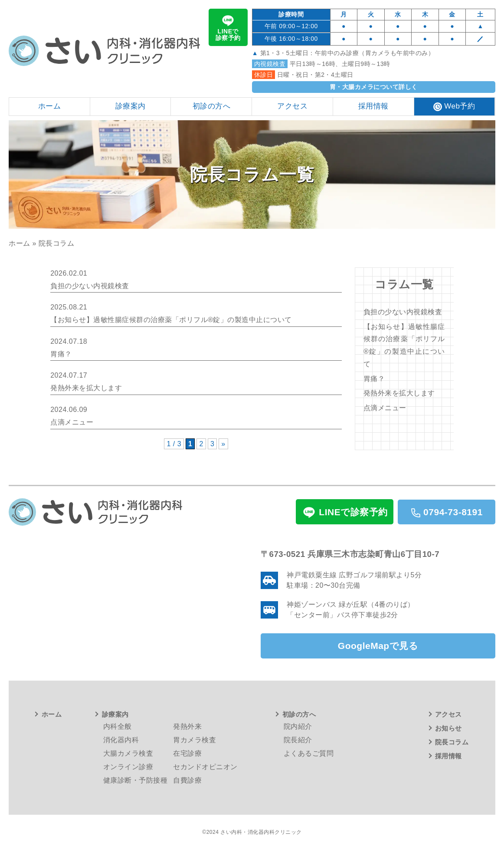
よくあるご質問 (309, 753)
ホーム (20, 243)
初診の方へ (299, 714)
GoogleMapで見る (378, 646)
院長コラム (452, 742)
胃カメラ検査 (195, 740)
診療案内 (115, 714)
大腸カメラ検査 (128, 753)
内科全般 (118, 726)
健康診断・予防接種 (136, 780)
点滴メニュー (385, 408)
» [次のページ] (223, 444)
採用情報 (448, 756)
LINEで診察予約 (228, 27)
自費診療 (187, 780)
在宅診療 (187, 753)
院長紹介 (298, 740)
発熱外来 (187, 726)
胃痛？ (374, 379)
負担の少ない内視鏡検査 (403, 312)
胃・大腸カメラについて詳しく (374, 87)
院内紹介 (298, 726)
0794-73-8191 (447, 512)
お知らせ (448, 728)
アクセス (448, 714)
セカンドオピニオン (205, 767)
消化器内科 (121, 740)
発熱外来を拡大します (399, 393)
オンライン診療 (128, 767)
